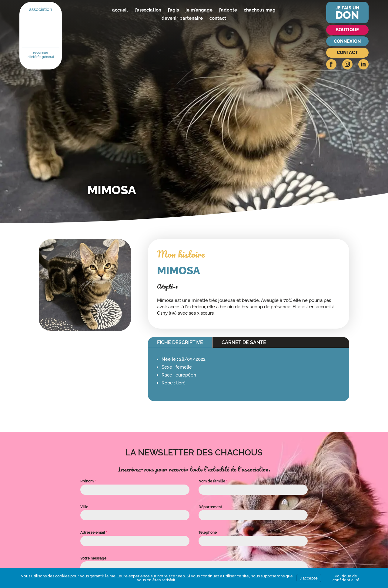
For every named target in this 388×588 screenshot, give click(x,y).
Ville (84, 507)
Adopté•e (167, 286)
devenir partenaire (182, 18)
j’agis (173, 10)
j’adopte (228, 10)
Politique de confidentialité (346, 578)
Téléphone (208, 532)
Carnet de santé (244, 342)
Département (210, 507)
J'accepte (309, 578)
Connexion (347, 41)
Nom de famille (213, 481)
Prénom (88, 481)
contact (218, 18)
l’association (148, 10)
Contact (347, 52)
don (347, 15)
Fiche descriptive (180, 342)
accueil (120, 10)
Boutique (347, 30)
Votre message (93, 558)
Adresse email (94, 532)
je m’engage (199, 10)
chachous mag (260, 10)
